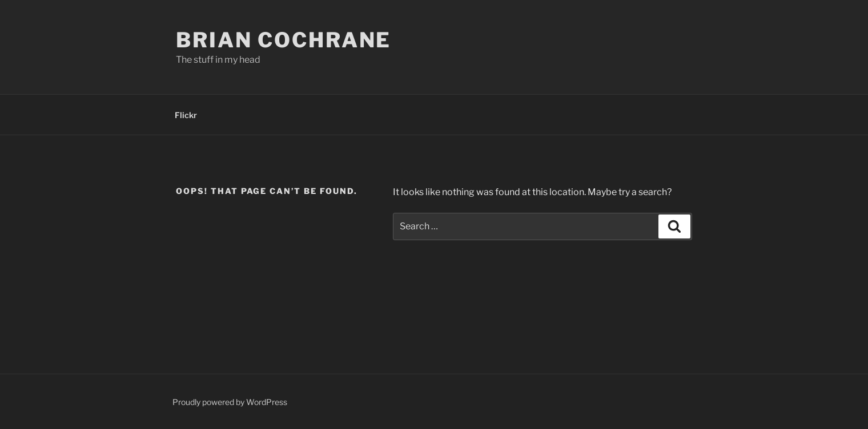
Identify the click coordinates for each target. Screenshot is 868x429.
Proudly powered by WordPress (230, 402)
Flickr (186, 115)
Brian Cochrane (284, 40)
